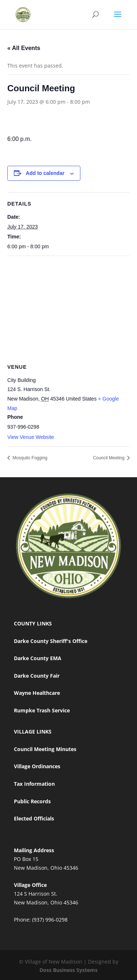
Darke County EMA (38, 658)
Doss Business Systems (68, 970)
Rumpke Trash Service (42, 710)
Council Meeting (109, 458)
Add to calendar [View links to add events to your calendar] (45, 173)
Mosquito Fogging (29, 458)
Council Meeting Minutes (45, 749)
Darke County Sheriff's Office (51, 641)
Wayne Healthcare (37, 693)
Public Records (32, 801)
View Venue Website (31, 437)
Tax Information (34, 784)
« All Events (24, 48)
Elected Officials (34, 818)
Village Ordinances (37, 766)
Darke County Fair (37, 676)
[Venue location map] (68, 309)
